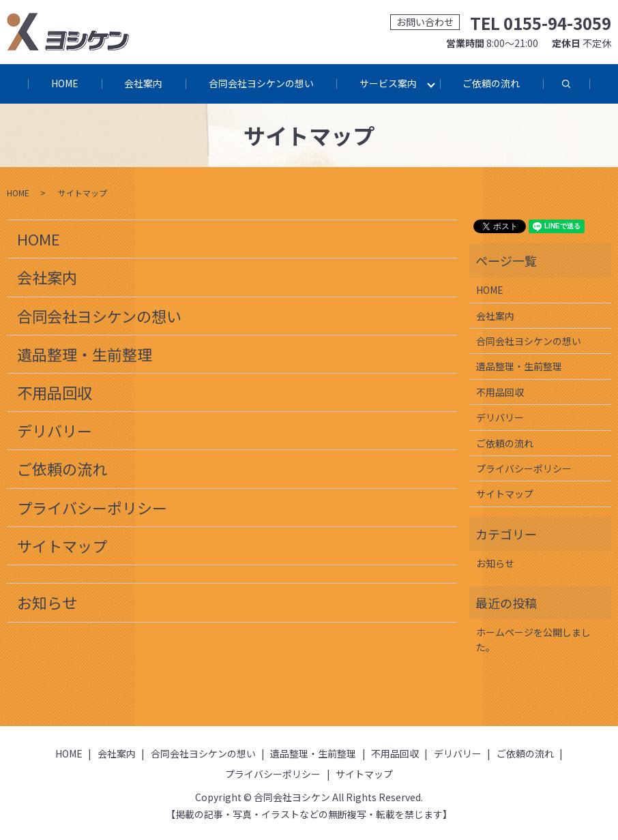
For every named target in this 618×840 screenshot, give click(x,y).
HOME (63, 83)
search (580, 91)
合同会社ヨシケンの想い (261, 83)
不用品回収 (55, 393)
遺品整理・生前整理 (85, 355)
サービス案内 (389, 83)
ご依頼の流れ (493, 83)
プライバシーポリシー (92, 508)
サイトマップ (62, 546)
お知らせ (47, 603)
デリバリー (55, 431)
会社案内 (143, 83)
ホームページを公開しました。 (533, 640)
